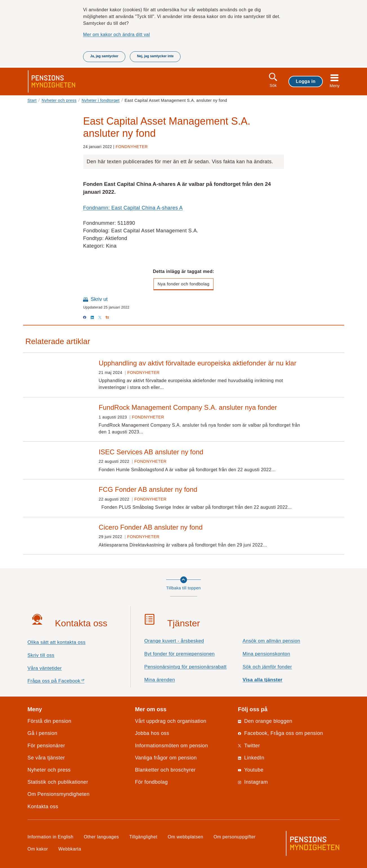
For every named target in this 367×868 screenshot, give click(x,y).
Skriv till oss (41, 655)
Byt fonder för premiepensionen (179, 654)
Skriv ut (99, 299)
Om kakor (38, 849)
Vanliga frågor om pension (166, 758)
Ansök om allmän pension (271, 641)
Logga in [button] (306, 81)
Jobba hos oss (152, 733)
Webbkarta (70, 849)
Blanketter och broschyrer (165, 770)
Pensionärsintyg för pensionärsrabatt (185, 667)
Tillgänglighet (143, 837)
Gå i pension (43, 733)
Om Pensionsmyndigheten (59, 794)
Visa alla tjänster (263, 680)
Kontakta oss (43, 807)
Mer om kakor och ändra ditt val (116, 34)
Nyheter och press (59, 100)
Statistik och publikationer (58, 782)
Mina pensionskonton (266, 654)
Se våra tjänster (46, 758)
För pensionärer (46, 746)
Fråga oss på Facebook (66, 682)
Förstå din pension (50, 721)
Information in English (51, 837)
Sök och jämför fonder (267, 667)
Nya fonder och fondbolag (183, 284)
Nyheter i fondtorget (101, 100)
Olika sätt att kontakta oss (57, 642)
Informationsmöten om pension (171, 746)
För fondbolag (151, 782)
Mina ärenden (160, 680)
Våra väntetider (45, 668)
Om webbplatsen (185, 837)
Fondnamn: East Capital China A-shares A (133, 208)
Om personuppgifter (234, 837)
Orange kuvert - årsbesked (174, 641)
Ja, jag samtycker (104, 56)
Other (101, 837)
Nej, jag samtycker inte (155, 56)
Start (32, 100)
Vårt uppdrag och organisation (171, 721)
